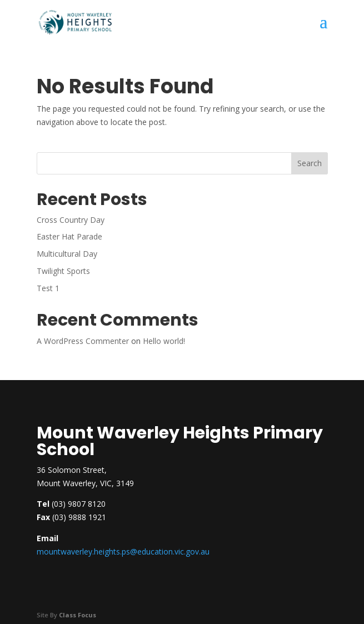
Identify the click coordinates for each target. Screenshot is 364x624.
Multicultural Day (67, 254)
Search (310, 163)
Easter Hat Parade (69, 236)
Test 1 (48, 288)
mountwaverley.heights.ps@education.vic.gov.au (123, 551)
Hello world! (164, 341)
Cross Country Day (71, 220)
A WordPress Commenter (83, 341)
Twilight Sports (63, 271)
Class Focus (78, 615)
